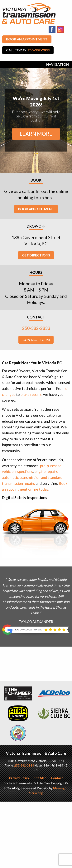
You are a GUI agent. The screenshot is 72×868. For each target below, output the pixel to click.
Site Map (40, 778)
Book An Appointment (27, 39)
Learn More (36, 134)
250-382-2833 (36, 328)
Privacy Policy (19, 778)
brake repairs (31, 394)
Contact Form (36, 340)
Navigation (58, 64)
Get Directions (36, 255)
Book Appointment (36, 209)
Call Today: (28, 50)
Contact (57, 778)
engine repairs (46, 471)
